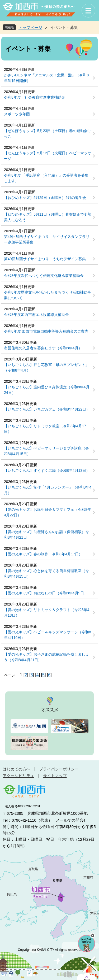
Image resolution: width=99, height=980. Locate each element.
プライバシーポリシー (59, 769)
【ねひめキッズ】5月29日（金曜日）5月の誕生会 (45, 198)
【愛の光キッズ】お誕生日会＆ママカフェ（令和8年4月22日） (48, 512)
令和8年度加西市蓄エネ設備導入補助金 (36, 315)
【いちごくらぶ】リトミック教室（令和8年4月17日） (45, 429)
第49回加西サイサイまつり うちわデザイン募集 (45, 259)
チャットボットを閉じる (92, 935)
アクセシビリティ (18, 776)
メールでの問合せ (72, 820)
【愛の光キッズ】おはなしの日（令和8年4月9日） (46, 593)
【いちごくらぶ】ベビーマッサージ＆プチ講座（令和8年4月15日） (46, 451)
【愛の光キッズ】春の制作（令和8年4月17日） (43, 554)
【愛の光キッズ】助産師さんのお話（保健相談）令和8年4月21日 (46, 535)
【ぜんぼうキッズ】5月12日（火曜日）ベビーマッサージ (48, 156)
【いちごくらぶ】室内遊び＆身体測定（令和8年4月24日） (47, 390)
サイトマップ (55, 776)
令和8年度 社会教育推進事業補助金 (35, 97)
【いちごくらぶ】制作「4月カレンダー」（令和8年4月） (48, 490)
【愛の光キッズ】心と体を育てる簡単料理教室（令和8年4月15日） (46, 574)
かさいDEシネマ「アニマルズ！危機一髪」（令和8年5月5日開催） (46, 78)
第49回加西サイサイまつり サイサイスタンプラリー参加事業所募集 (47, 239)
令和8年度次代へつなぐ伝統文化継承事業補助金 (44, 276)
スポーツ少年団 (17, 114)
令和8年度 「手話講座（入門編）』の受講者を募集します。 (46, 178)
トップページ (30, 27)
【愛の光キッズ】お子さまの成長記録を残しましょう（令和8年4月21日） (46, 657)
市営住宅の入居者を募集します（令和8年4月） (43, 348)
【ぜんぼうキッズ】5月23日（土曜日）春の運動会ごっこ (48, 134)
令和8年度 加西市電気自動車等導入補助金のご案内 (46, 331)
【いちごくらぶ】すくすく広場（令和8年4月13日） (47, 471)
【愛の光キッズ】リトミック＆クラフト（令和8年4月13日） (47, 613)
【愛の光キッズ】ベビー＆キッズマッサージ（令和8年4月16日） (48, 635)
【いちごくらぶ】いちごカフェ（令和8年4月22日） (47, 409)
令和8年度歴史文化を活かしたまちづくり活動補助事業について (48, 295)
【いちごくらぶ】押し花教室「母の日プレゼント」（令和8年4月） (46, 367)
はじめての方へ (16, 769)
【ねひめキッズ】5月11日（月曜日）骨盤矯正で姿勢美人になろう (48, 217)
